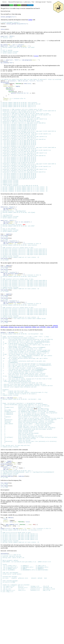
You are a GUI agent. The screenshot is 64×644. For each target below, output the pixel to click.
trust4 (56, 355)
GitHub (30, 20)
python (48, 355)
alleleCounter (4, 355)
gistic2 (22, 355)
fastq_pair (17, 355)
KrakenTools (28, 355)
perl (38, 355)
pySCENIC (43, 355)
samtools (55, 353)
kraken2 (34, 355)
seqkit (52, 355)
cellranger (11, 355)
